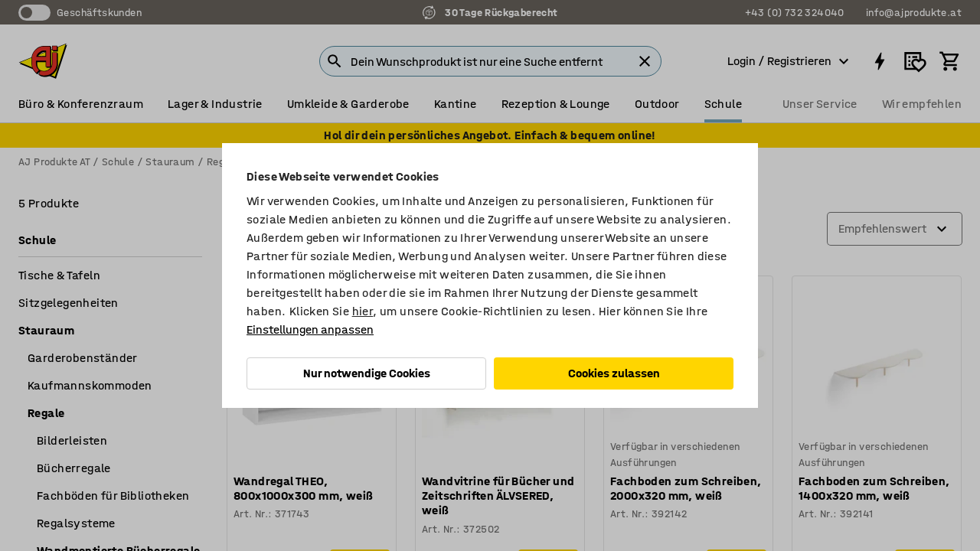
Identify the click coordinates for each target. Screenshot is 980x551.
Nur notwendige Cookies (367, 373)
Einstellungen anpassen (310, 329)
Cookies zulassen (614, 373)
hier (363, 311)
